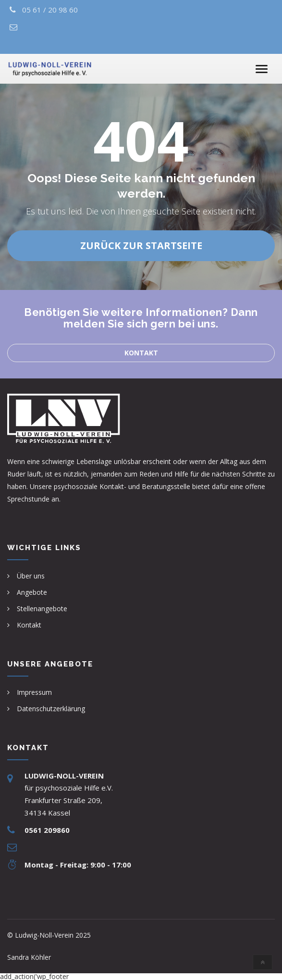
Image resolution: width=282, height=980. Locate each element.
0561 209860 (47, 830)
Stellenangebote (42, 609)
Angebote (32, 592)
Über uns (31, 576)
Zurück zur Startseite (141, 245)
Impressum (34, 692)
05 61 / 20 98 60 (50, 10)
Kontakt (141, 353)
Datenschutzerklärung (51, 709)
